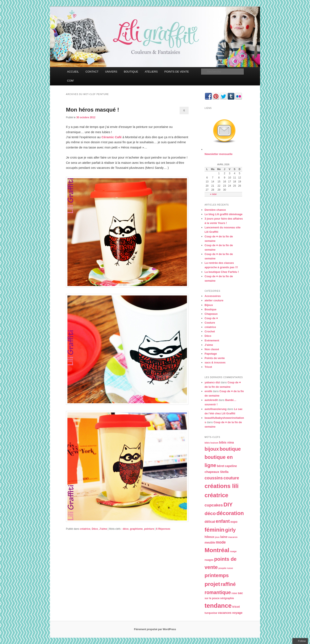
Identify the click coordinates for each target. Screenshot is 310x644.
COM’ (70, 81)
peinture (149, 529)
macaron (233, 537)
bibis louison (211, 443)
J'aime (103, 529)
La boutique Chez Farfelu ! (222, 272)
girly (231, 530)
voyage (237, 613)
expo (234, 522)
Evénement (212, 340)
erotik (208, 391)
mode (221, 542)
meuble (210, 543)
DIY (228, 505)
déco (126, 529)
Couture (210, 323)
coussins (214, 478)
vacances (225, 613)
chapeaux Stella (217, 472)
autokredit (211, 400)
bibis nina (226, 442)
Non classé (212, 349)
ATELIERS (151, 72)
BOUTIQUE (131, 72)
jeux (217, 537)
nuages (209, 560)
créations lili (222, 486)
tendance (218, 606)
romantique (218, 592)
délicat (210, 522)
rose (234, 593)
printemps (217, 575)
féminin (215, 530)
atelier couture (214, 300)
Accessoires (213, 296)
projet (212, 584)
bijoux (212, 449)
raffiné (228, 584)
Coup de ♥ (211, 318)
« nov (213, 194)
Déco (95, 529)
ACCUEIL (73, 72)
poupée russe (226, 568)
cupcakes (214, 505)
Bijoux (209, 305)
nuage (233, 551)
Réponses (163, 529)
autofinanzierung (216, 409)
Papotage (211, 354)
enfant (223, 521)
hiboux (210, 537)
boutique (230, 449)
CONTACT (92, 72)
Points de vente (215, 358)
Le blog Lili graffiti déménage (224, 214)
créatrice (85, 529)
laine (224, 537)
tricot (236, 607)
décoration (230, 513)
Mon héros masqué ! (93, 110)
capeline (231, 466)
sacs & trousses (215, 362)
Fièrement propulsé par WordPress (155, 629)
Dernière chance (215, 210)
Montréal (217, 550)
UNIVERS (111, 72)
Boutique (210, 309)
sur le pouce (212, 598)
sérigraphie (227, 598)
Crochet (210, 331)
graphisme (136, 529)
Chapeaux (211, 314)
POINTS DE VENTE (177, 72)
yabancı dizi (212, 382)
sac (240, 593)
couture (231, 478)
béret (221, 466)
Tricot (208, 367)
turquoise (211, 613)
